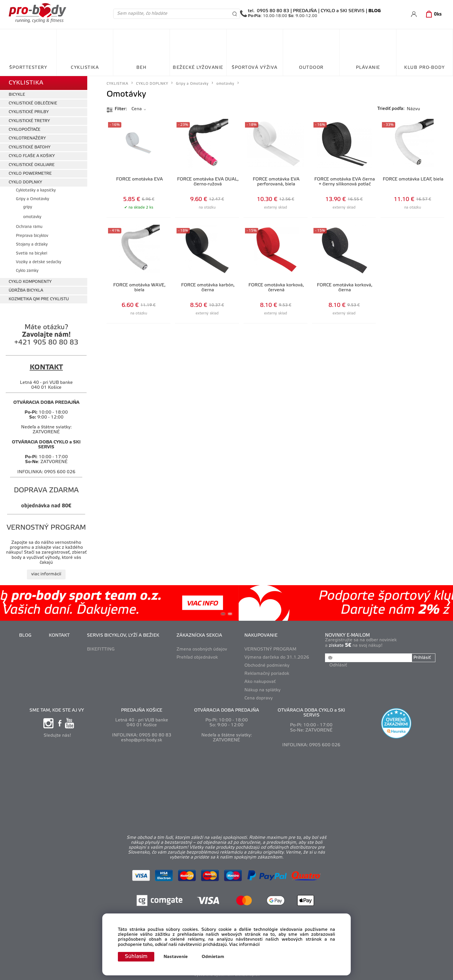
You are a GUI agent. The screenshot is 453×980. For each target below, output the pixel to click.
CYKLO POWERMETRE (30, 174)
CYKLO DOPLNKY (25, 182)
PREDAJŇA (305, 11)
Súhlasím (136, 957)
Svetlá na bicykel (31, 254)
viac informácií (46, 574)
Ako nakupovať (260, 682)
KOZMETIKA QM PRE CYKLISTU (39, 299)
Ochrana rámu (29, 227)
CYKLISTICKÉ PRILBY (29, 112)
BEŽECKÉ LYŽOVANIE (198, 68)
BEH (142, 68)
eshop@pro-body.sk (142, 740)
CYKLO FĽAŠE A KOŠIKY (32, 156)
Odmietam (213, 957)
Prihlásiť (422, 658)
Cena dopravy (259, 698)
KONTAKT (59, 635)
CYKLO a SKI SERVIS (343, 11)
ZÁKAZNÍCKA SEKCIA (199, 635)
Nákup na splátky (262, 690)
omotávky (32, 217)
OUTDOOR (311, 68)
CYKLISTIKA (85, 68)
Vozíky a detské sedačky (39, 262)
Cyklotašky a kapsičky (36, 190)
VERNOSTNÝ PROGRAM (270, 649)
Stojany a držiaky (32, 245)
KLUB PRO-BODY (425, 68)
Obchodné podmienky (267, 666)
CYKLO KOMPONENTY (30, 282)
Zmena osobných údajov (202, 649)
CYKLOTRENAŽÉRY (27, 138)
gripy (28, 207)
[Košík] (433, 14)
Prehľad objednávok (197, 657)
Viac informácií (244, 945)
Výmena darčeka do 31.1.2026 (277, 657)
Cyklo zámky (27, 271)
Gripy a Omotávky (33, 199)
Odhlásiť (338, 665)
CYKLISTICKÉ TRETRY (29, 121)
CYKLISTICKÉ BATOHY (30, 147)
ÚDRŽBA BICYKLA (26, 291)
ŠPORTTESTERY (28, 68)
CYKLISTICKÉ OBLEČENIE (33, 103)
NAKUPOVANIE (261, 635)
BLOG (25, 635)
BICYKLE (17, 95)
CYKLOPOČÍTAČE (25, 130)
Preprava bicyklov (32, 236)
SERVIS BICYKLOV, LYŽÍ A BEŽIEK (123, 635)
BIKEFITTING (101, 649)
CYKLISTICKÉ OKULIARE (32, 165)
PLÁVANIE (368, 68)
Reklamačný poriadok (267, 674)
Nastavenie (176, 957)
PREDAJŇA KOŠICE (142, 710)
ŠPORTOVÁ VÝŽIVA (255, 68)
